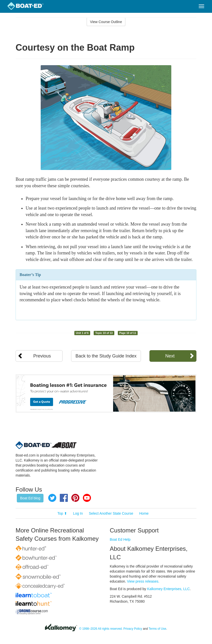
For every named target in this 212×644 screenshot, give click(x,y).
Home (144, 513)
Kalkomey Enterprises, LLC (169, 589)
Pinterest (75, 498)
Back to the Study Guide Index (106, 356)
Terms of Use (157, 629)
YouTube (87, 498)
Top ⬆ (62, 513)
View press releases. (143, 581)
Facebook (64, 498)
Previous (42, 356)
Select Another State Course (111, 513)
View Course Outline (106, 22)
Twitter (52, 498)
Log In (78, 513)
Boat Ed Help (120, 539)
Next (170, 356)
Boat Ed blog (30, 498)
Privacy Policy (133, 629)
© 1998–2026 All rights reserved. (101, 629)
